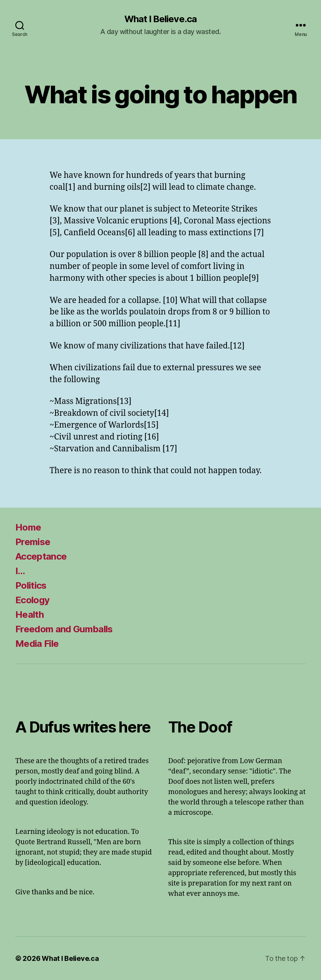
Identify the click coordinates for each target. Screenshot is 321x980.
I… (20, 571)
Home (28, 527)
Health (29, 615)
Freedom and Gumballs (64, 629)
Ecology (32, 600)
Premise (33, 542)
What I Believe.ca (160, 19)
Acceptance (41, 556)
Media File (37, 644)
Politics (31, 585)
